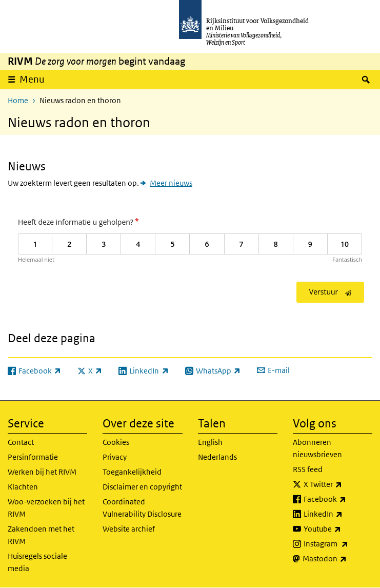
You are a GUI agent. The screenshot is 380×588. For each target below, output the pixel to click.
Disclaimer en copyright (142, 487)
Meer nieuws (171, 183)
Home (18, 100)
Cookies (116, 442)
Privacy (115, 457)
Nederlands (217, 457)
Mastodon (337, 559)
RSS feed (308, 469)
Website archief (129, 529)
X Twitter (338, 484)
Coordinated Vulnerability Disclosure (142, 508)
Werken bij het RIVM (42, 472)
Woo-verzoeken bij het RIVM (46, 508)
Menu (32, 79)
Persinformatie (33, 457)
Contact (21, 442)
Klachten (23, 487)
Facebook (338, 499)
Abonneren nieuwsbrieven (317, 448)
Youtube (338, 529)
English (210, 442)
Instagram (338, 544)
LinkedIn (338, 514)
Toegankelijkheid (132, 472)
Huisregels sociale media (37, 562)
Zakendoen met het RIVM (41, 535)
